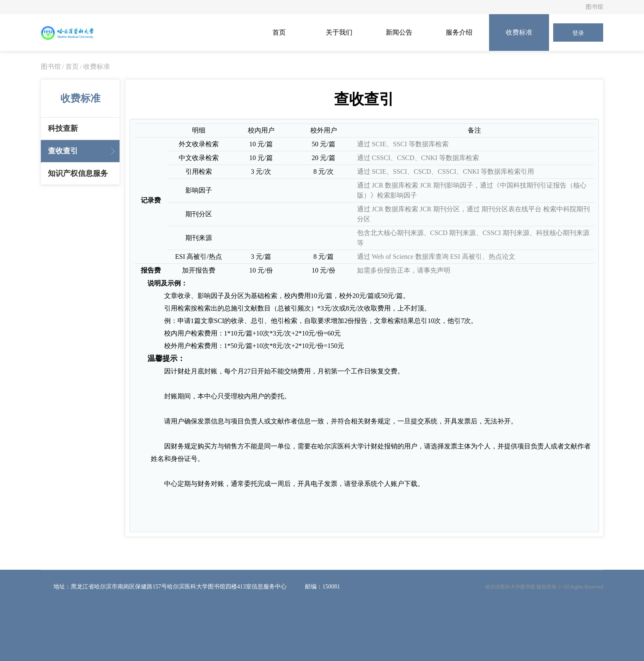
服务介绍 (459, 32)
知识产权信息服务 (78, 173)
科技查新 (63, 128)
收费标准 (519, 32)
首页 (279, 32)
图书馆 (594, 7)
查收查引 (63, 151)
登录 (578, 33)
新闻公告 (399, 32)
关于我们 (339, 32)
